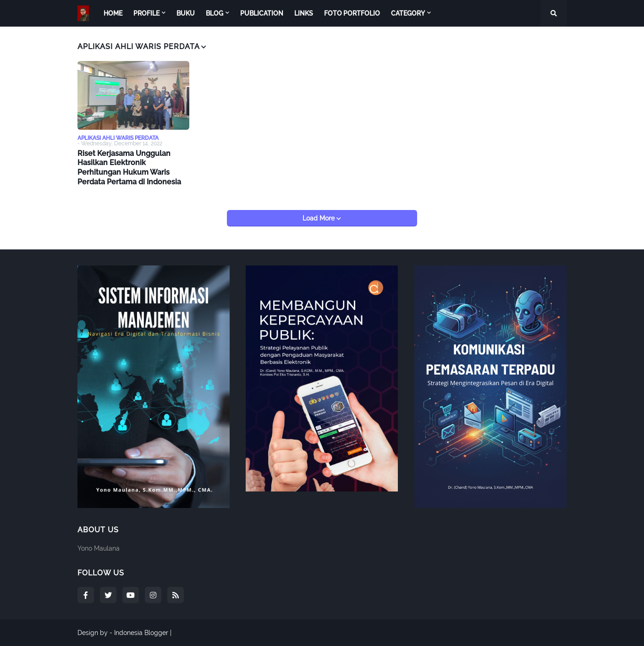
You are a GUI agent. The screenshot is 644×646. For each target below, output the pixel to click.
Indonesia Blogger (141, 633)
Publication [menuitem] (262, 13)
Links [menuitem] (304, 13)
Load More (319, 218)
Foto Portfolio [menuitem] (352, 13)
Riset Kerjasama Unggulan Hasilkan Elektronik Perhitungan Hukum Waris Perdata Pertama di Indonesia (129, 168)
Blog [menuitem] (215, 13)
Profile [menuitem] (146, 13)
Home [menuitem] (113, 13)
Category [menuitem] (408, 13)
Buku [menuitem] (186, 13)
